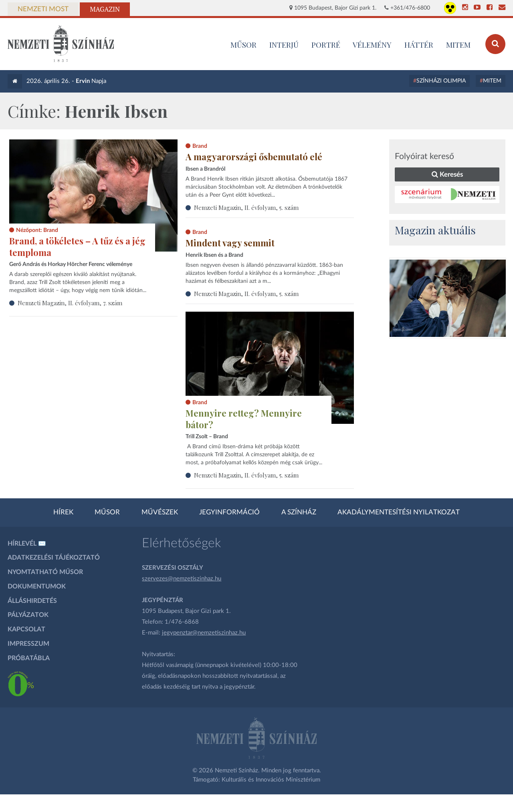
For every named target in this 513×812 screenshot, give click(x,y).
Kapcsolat (26, 629)
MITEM (458, 44)
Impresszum (28, 644)
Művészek (160, 512)
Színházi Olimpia (441, 81)
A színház (299, 512)
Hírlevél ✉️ (27, 544)
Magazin (105, 9)
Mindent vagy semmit (230, 243)
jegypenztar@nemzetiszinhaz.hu (204, 633)
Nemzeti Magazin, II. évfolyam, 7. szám (70, 303)
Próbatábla (29, 658)
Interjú (284, 44)
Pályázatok (28, 615)
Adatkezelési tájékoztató (54, 558)
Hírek (63, 512)
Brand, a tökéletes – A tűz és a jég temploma (77, 247)
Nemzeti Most (43, 9)
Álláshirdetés (32, 601)
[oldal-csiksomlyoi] (448, 298)
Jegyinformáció (229, 512)
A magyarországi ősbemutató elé (254, 157)
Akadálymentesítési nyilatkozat (399, 512)
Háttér (419, 44)
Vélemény (372, 44)
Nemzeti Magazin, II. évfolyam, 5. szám (246, 208)
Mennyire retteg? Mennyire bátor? (244, 419)
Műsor (107, 512)
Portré (326, 44)
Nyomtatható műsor (45, 572)
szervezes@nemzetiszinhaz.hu (182, 579)
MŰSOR (243, 44)
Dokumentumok (37, 586)
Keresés (447, 174)
